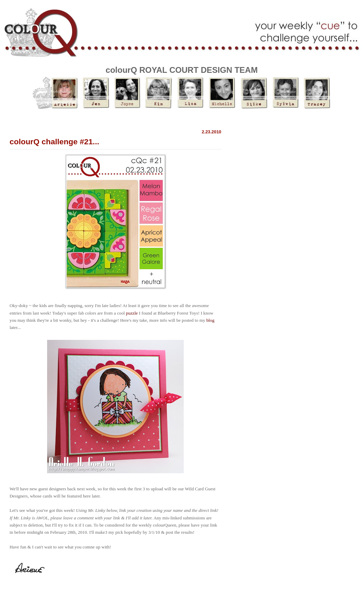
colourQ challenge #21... (54, 142)
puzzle (132, 313)
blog (210, 320)
